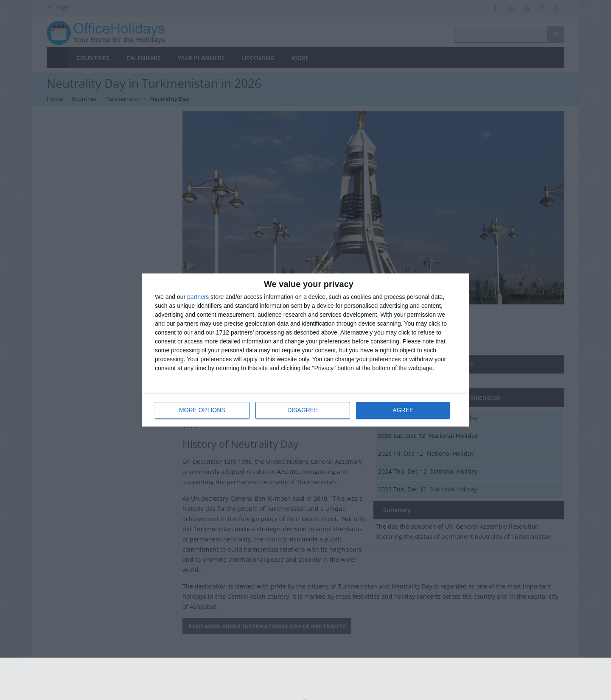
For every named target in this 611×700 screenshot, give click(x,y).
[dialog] (305, 350)
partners (198, 297)
